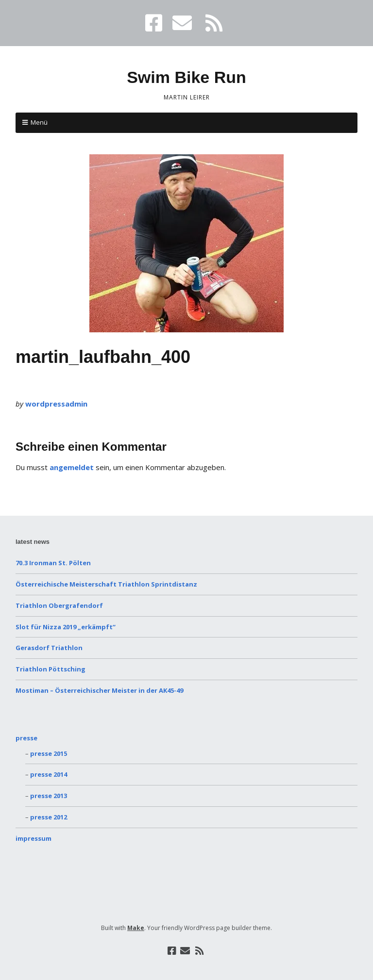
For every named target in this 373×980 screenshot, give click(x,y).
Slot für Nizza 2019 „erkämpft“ (66, 627)
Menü (39, 122)
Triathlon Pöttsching (51, 669)
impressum (34, 838)
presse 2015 (49, 753)
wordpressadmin (56, 404)
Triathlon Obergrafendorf (59, 605)
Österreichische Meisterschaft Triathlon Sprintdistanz (106, 584)
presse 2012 (49, 817)
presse (26, 738)
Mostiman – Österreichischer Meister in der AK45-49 (99, 690)
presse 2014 (49, 774)
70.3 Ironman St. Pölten (53, 563)
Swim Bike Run (186, 77)
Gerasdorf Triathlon (49, 648)
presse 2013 (49, 796)
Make (136, 928)
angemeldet (72, 467)
